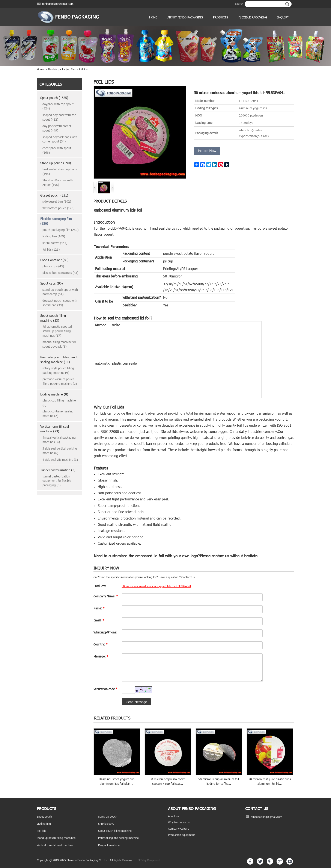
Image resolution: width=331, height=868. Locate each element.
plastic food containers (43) (60, 273)
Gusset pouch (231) (54, 195)
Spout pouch (44, 816)
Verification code (105, 689)
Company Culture (179, 829)
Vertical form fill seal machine (55, 845)
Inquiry (283, 17)
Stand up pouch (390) (56, 163)
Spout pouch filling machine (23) (53, 318)
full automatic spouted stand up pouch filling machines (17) (57, 331)
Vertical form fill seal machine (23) (55, 429)
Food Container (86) (54, 260)
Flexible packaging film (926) (56, 221)
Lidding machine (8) (54, 394)
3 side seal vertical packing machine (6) (60, 451)
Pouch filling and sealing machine (118, 838)
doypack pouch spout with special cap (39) (60, 303)
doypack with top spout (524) (58, 106)
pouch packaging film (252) (60, 230)
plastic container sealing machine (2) (58, 414)
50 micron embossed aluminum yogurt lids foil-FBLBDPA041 (156, 586)
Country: (101, 644)
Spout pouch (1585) (54, 98)
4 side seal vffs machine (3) (60, 460)
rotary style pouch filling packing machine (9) (58, 370)
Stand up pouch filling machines (56, 838)
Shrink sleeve (106, 824)
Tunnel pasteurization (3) (58, 470)
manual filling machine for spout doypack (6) (59, 344)
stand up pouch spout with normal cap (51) (60, 292)
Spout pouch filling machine (115, 831)
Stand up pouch (108, 816)
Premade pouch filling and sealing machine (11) (58, 360)
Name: (99, 608)
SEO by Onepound (149, 860)
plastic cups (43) (53, 266)
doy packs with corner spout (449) (57, 128)
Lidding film (44, 824)
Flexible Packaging (253, 17)
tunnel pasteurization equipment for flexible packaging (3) (57, 481)
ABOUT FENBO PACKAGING (185, 17)
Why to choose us (179, 822)
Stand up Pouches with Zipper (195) (58, 182)
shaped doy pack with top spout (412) (59, 117)
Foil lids (41, 831)
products (221, 17)
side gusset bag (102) (57, 201)
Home (153, 17)
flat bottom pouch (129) (58, 208)
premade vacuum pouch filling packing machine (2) (60, 381)
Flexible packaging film (62, 69)
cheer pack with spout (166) (57, 150)
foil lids (83, 69)
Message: (101, 656)
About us (173, 816)
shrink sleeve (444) (55, 243)
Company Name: (106, 596)
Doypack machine (109, 845)
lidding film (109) (54, 236)
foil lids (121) (51, 249)
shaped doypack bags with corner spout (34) (60, 139)
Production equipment (181, 835)
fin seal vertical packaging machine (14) (59, 440)
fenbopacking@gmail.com (58, 4)
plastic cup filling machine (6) (59, 403)
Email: (99, 620)
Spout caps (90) (52, 283)
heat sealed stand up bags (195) (60, 171)
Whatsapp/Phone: (105, 632)
